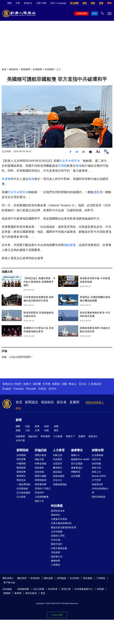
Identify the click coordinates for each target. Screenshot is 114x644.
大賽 (18, 3)
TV (95, 14)
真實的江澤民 (58, 536)
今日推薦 (58, 436)
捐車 (101, 3)
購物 (109, 3)
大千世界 (96, 480)
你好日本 (96, 459)
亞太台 (83, 384)
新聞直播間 (82, 14)
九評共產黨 (57, 532)
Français (19, 389)
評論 (28, 426)
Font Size (98, 151)
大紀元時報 (39, 589)
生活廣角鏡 (98, 455)
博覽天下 (70, 436)
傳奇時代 (56, 515)
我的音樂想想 (99, 497)
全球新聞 (37, 69)
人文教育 (59, 450)
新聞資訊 (31, 402)
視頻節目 (14, 69)
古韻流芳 (57, 464)
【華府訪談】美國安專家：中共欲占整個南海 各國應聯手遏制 (39, 282)
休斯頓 (56, 384)
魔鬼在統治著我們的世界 (64, 527)
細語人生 (39, 501)
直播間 (74, 402)
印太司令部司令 (70, 161)
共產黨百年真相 (59, 519)
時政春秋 (39, 468)
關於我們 (22, 578)
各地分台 (28, 3)
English (7, 389)
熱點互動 (39, 459)
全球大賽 (20, 440)
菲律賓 (62, 166)
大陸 (28, 430)
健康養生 (77, 450)
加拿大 (27, 384)
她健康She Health (80, 459)
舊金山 (72, 384)
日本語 (42, 389)
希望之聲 (66, 589)
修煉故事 (56, 561)
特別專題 (57, 506)
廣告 (85, 3)
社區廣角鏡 (22, 488)
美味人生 (96, 472)
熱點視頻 (33, 436)
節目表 (62, 402)
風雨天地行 (57, 544)
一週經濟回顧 (23, 484)
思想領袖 (39, 472)
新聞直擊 (21, 472)
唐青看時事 (41, 484)
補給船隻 (70, 245)
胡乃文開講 (77, 464)
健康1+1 (75, 455)
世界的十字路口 (43, 488)
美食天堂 (96, 468)
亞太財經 (21, 497)
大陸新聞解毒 (42, 497)
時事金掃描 (41, 464)
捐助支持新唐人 (95, 402)
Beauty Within (99, 476)
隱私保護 (48, 578)
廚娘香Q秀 (97, 484)
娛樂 (56, 426)
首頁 (4, 69)
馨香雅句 (57, 468)
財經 (47, 426)
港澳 (37, 426)
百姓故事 (56, 552)
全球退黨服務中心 (84, 589)
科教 (47, 430)
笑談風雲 (57, 459)
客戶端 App (9, 582)
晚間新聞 (21, 468)
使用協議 (61, 578)
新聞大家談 (41, 455)
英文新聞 (74, 3)
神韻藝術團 (23, 589)
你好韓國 (96, 464)
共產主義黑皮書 (59, 548)
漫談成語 (57, 472)
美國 (18, 430)
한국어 (52, 389)
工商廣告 (56, 565)
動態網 (7, 593)
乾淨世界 (53, 589)
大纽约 (18, 384)
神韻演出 (93, 436)
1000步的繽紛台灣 (100, 491)
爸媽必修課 (59, 476)
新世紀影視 (31, 593)
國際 (18, 426)
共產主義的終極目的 (61, 523)
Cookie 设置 (57, 615)
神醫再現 (76, 472)
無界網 (18, 593)
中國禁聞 (21, 464)
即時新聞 (45, 436)
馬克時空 (39, 493)
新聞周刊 (21, 476)
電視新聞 (25, 69)
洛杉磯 (37, 384)
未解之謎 (57, 455)
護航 (97, 192)
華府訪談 (21, 480)
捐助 (93, 3)
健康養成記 (77, 468)
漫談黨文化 (57, 557)
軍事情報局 (41, 480)
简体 (44, 3)
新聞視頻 (22, 450)
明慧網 (100, 589)
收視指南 (35, 578)
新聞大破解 (41, 476)
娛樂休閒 (98, 450)
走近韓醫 (76, 476)
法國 (64, 384)
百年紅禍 (56, 540)
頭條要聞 (20, 436)
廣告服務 (88, 578)
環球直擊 (21, 459)
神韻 (9, 3)
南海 (79, 166)
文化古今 (57, 480)
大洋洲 (46, 384)
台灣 (37, 430)
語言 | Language (58, 3)
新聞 (19, 420)
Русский (31, 389)
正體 (38, 3)
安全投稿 (74, 578)
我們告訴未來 (58, 511)
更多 (43, 593)
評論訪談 (41, 450)
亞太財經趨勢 (23, 493)
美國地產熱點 (60, 484)
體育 (56, 430)
